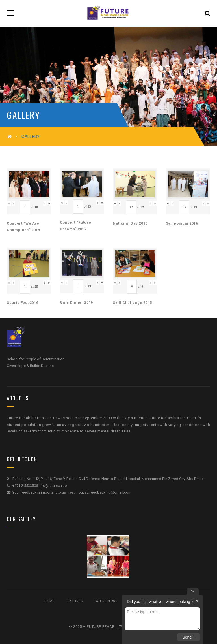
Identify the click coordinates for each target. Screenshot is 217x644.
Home (49, 601)
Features (74, 601)
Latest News (106, 601)
